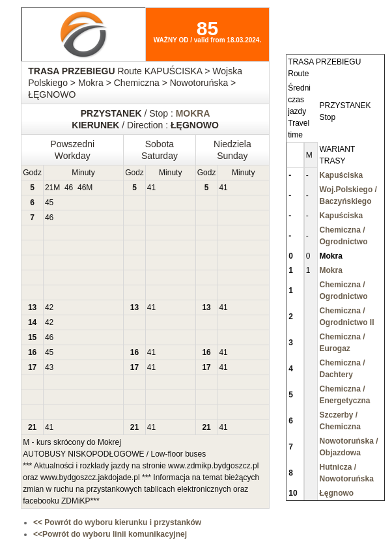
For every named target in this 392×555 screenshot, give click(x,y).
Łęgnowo (336, 493)
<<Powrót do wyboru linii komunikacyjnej (110, 534)
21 (49, 188)
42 (49, 307)
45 (49, 203)
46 (69, 188)
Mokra (330, 270)
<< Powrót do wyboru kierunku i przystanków (117, 522)
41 (151, 188)
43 (49, 367)
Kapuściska (341, 175)
